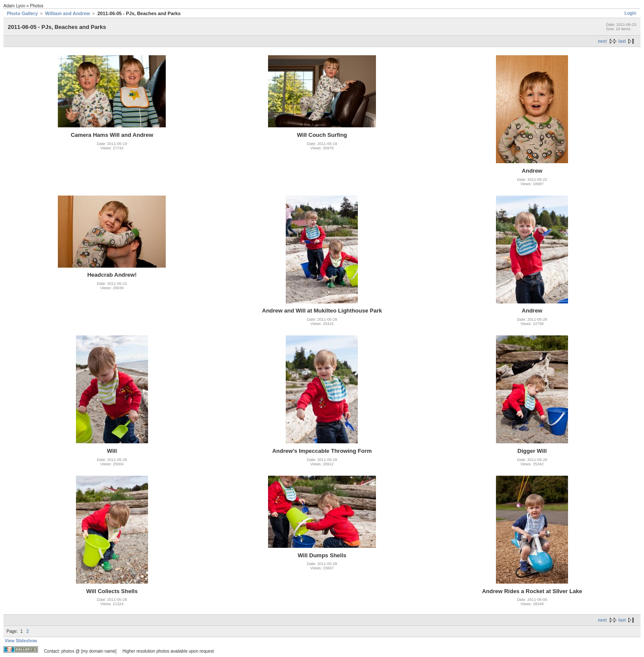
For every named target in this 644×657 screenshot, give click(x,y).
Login (630, 13)
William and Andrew (68, 13)
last (622, 41)
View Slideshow (21, 641)
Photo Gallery (22, 13)
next (602, 41)
